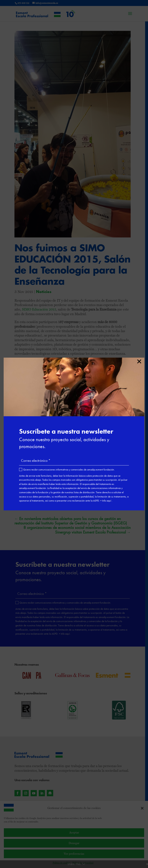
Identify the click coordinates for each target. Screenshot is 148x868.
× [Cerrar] (139, 361)
